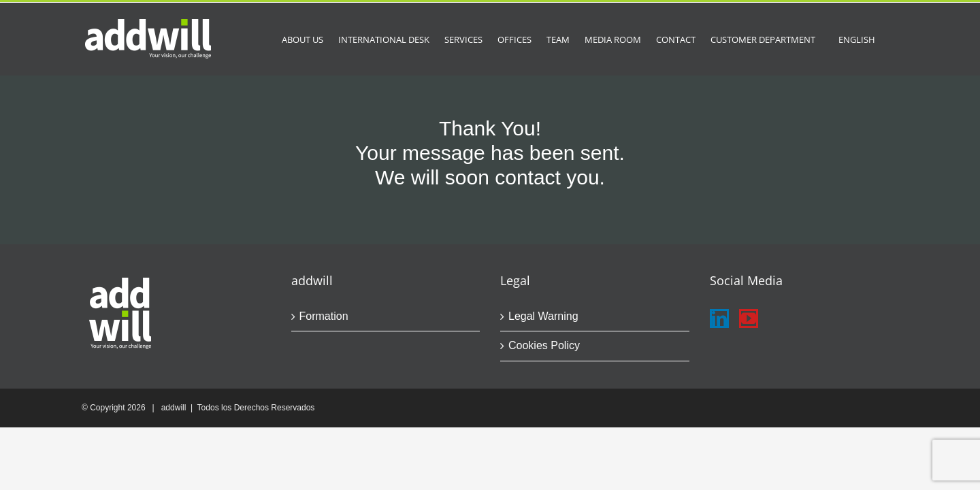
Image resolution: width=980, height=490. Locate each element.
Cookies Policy (544, 345)
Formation (324, 316)
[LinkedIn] (719, 318)
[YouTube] (749, 318)
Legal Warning (543, 316)
